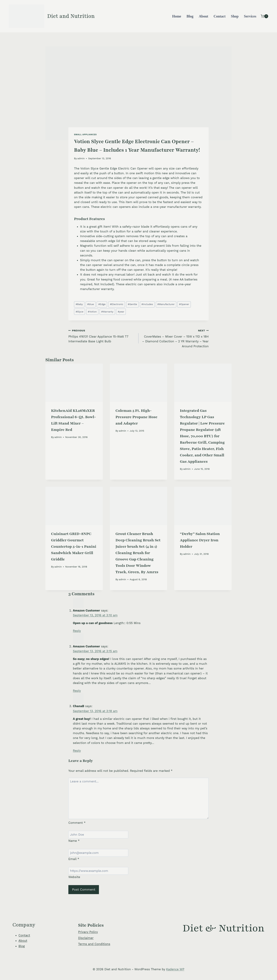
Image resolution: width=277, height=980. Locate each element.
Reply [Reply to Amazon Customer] (77, 631)
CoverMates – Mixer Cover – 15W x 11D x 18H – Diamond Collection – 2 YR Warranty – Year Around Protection (175, 338)
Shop (235, 16)
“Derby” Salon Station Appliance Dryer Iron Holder (200, 540)
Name (74, 841)
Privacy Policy (88, 932)
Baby (79, 304)
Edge (102, 304)
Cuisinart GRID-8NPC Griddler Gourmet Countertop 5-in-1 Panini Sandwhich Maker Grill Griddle (74, 547)
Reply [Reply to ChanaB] (77, 751)
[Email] (98, 853)
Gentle (132, 304)
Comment (77, 823)
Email (74, 859)
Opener (184, 304)
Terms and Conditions (94, 944)
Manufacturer (166, 304)
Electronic (117, 304)
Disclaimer (86, 938)
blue (91, 304)
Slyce (79, 312)
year (121, 312)
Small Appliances (85, 134)
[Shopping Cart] (264, 16)
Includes (147, 304)
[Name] (98, 835)
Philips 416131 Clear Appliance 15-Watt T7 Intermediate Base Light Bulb (102, 336)
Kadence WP (175, 969)
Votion (92, 312)
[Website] (98, 871)
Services (250, 16)
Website (74, 877)
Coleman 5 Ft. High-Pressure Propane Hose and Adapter (136, 417)
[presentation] (74, 383)
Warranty (107, 312)
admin (81, 158)
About (203, 16)
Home (177, 16)
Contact (220, 16)
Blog (190, 16)
